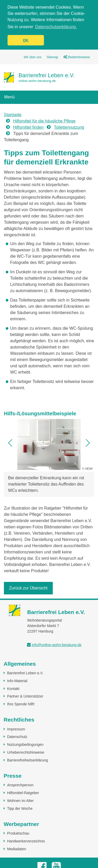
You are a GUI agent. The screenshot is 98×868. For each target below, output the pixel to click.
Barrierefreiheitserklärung (27, 760)
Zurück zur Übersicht (28, 588)
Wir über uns (33, 57)
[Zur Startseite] (39, 77)
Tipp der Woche (20, 808)
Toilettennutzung (69, 127)
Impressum (16, 729)
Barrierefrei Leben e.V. (25, 673)
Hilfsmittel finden (28, 127)
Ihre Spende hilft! (21, 704)
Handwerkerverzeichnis (26, 841)
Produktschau (18, 833)
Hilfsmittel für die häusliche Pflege (44, 121)
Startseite (13, 114)
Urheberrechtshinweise (26, 752)
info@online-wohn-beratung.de (57, 645)
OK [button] (26, 40)
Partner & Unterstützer (25, 696)
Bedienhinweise (77, 57)
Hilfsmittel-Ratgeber (23, 793)
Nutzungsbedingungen (25, 744)
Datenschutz (17, 736)
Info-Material (17, 681)
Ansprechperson (20, 785)
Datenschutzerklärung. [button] (56, 27)
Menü (9, 97)
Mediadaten (17, 849)
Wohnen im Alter (20, 800)
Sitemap (53, 57)
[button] (10, 443)
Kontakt (13, 688)
